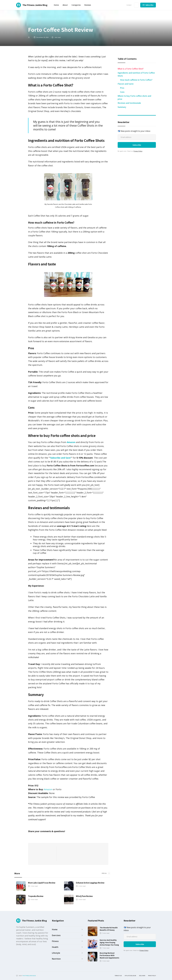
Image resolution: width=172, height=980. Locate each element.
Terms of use (118, 976)
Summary (122, 107)
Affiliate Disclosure (130, 976)
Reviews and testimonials (129, 103)
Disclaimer (142, 976)
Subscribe (149, 5)
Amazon (48, 789)
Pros (122, 88)
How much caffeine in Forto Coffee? (136, 80)
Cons (122, 92)
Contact (129, 5)
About (65, 5)
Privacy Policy (138, 151)
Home (56, 5)
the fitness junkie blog (29, 976)
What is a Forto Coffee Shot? (131, 69)
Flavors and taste (126, 84)
